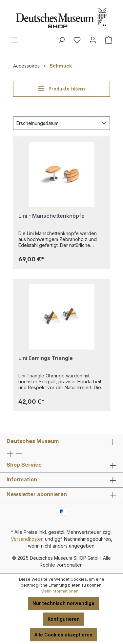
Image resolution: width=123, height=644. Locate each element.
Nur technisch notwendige (63, 603)
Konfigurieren (64, 619)
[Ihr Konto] (93, 40)
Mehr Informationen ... (61, 591)
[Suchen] (61, 40)
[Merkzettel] (77, 40)
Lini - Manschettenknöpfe (51, 216)
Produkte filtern (61, 88)
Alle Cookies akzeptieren (63, 635)
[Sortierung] (61, 123)
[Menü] (14, 40)
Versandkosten (27, 539)
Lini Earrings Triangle (46, 358)
